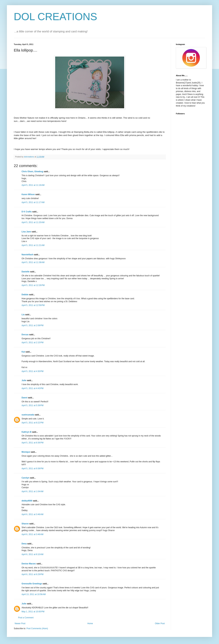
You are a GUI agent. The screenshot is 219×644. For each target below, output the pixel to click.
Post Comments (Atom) (37, 628)
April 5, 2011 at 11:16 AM (33, 185)
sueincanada (28, 415)
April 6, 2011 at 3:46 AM (32, 514)
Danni (24, 398)
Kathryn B (26, 432)
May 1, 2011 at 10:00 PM (33, 612)
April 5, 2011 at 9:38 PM (33, 469)
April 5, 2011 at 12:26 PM (33, 285)
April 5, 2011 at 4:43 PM (33, 388)
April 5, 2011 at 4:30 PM (33, 371)
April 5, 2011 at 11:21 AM (33, 245)
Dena (24, 544)
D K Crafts (27, 212)
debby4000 (27, 501)
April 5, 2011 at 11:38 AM (33, 262)
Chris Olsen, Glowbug (32, 172)
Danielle (26, 272)
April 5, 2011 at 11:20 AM (33, 222)
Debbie (25, 295)
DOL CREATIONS (55, 17)
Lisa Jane (26, 232)
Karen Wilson (28, 194)
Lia (23, 315)
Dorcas (25, 335)
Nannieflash (27, 255)
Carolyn (25, 478)
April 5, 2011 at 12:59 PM (33, 305)
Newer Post (20, 623)
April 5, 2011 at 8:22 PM (33, 423)
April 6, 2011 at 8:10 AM (32, 554)
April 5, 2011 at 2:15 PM (33, 343)
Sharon (25, 524)
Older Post (160, 623)
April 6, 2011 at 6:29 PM (33, 574)
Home (90, 623)
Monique (26, 452)
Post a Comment (26, 618)
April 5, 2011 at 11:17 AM (33, 202)
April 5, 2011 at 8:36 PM (33, 443)
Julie (24, 380)
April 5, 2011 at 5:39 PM (33, 405)
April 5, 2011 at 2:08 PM (33, 325)
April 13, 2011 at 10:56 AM (34, 594)
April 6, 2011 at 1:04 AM (32, 491)
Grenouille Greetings (32, 584)
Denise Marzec (29, 564)
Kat (23, 352)
